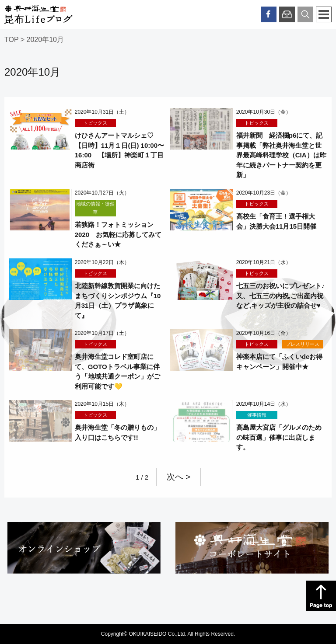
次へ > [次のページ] (178, 477)
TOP (11, 40)
